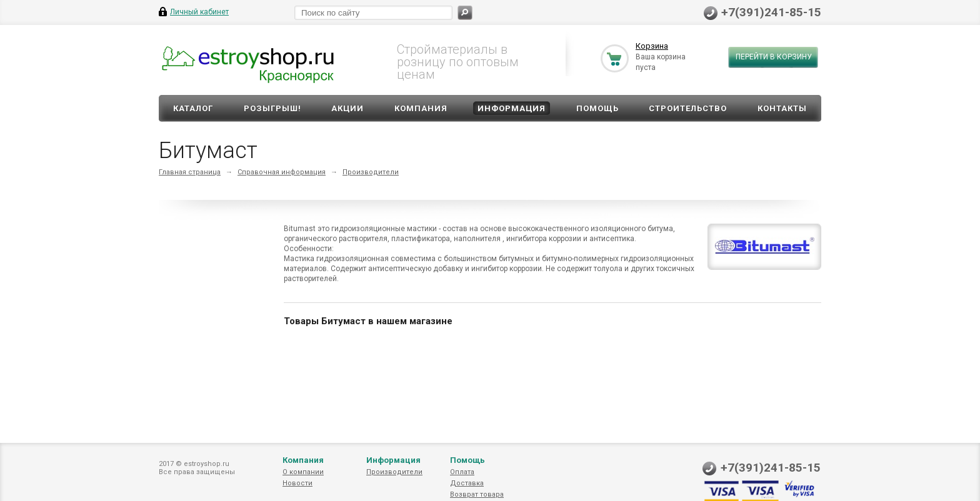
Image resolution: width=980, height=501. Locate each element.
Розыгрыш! (272, 108)
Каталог (193, 108)
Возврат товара (477, 494)
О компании (303, 472)
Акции (347, 108)
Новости (297, 483)
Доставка (467, 483)
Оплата (462, 472)
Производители (371, 172)
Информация (512, 108)
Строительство (688, 108)
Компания (421, 108)
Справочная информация (282, 172)
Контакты (782, 108)
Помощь (597, 108)
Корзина (652, 46)
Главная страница (190, 172)
